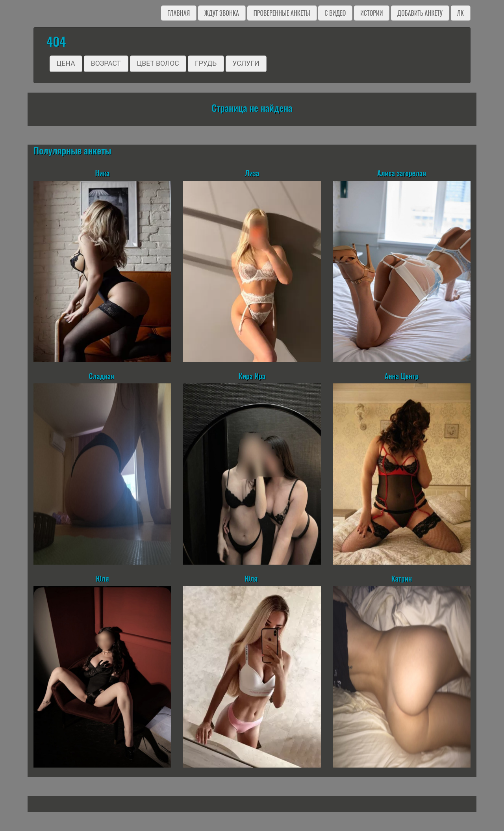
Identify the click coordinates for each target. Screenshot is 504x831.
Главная (179, 13)
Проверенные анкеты (282, 13)
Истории (372, 13)
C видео (335, 13)
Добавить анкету (420, 13)
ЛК (460, 13)
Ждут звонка (222, 13)
